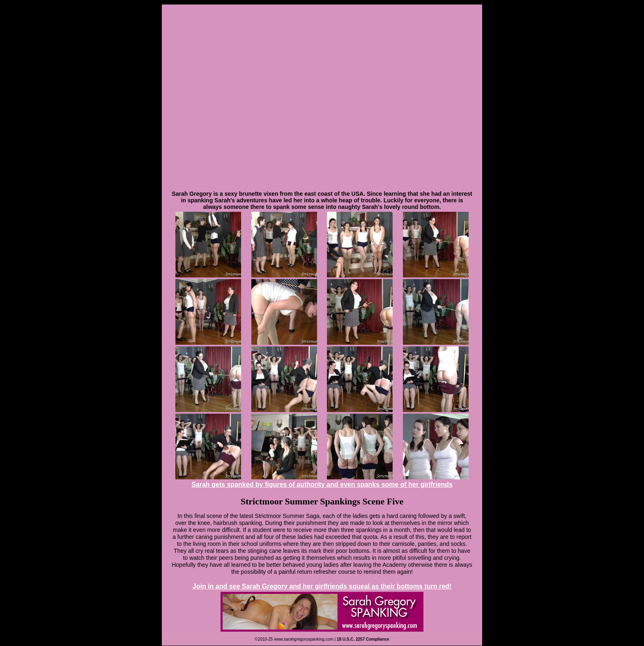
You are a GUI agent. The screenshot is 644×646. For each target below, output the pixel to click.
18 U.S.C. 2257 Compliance (363, 639)
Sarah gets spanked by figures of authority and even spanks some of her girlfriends (322, 484)
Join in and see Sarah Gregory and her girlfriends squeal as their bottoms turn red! (322, 586)
